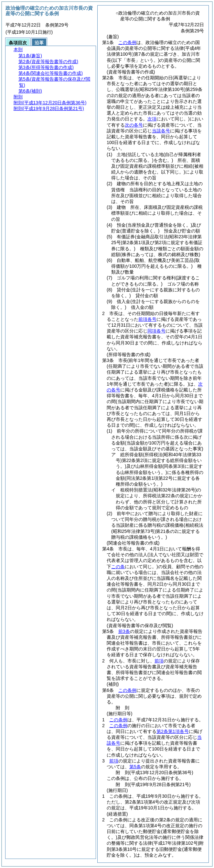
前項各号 (147, 319)
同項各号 (156, 331)
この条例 (127, 42)
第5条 (135, 767)
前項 (159, 661)
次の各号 (134, 125)
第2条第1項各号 (173, 731)
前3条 (124, 631)
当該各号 (161, 131)
